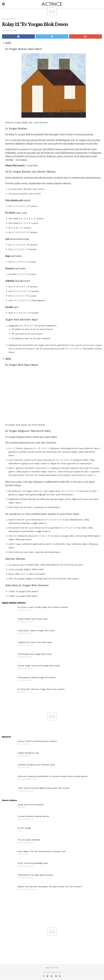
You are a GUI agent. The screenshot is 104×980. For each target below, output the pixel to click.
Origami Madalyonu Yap (28, 753)
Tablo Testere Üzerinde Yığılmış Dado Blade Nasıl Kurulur (44, 788)
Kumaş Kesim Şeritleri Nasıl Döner (27, 189)
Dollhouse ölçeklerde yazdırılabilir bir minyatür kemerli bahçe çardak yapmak (53, 776)
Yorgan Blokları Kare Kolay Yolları (33, 619)
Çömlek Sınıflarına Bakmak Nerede (33, 816)
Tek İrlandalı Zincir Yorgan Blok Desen (35, 654)
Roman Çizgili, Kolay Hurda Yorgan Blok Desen (39, 666)
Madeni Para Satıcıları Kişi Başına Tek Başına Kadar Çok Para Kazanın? (50, 887)
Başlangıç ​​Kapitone (9, 19)
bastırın (52, 472)
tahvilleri (30, 475)
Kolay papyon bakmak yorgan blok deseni (37, 677)
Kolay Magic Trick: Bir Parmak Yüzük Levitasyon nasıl (42, 851)
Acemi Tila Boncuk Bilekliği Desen (33, 863)
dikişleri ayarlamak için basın (78, 475)
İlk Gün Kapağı (24, 828)
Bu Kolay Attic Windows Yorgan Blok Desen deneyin (41, 689)
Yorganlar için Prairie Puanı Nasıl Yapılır (35, 642)
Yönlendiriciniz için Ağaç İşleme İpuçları (35, 875)
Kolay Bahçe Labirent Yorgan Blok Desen (36, 631)
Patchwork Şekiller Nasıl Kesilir (25, 194)
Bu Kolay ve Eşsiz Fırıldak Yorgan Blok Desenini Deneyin (43, 607)
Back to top (52, 968)
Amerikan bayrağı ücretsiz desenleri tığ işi (36, 765)
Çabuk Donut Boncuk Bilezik (31, 805)
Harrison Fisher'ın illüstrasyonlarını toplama (37, 741)
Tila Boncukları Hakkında (29, 840)
